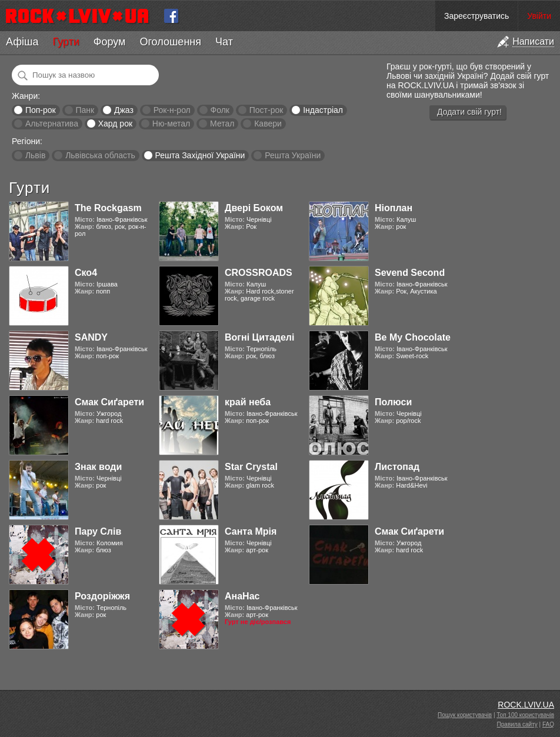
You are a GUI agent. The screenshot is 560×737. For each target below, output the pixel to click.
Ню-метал (171, 124)
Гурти (66, 42)
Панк (85, 110)
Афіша (22, 42)
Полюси (393, 402)
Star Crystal (251, 467)
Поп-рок (41, 110)
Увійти (539, 16)
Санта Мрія (251, 531)
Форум (110, 42)
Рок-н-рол (172, 110)
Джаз (124, 110)
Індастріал (323, 110)
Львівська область (100, 155)
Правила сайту (517, 724)
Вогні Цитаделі (259, 337)
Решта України (293, 155)
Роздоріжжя (102, 596)
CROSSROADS (259, 273)
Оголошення (170, 42)
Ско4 (86, 273)
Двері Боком (254, 208)
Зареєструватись (476, 16)
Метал (222, 124)
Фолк (220, 110)
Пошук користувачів (465, 715)
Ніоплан (394, 208)
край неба (248, 402)
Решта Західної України (200, 155)
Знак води (98, 467)
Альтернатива (52, 124)
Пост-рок (266, 110)
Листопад (397, 467)
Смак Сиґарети (109, 402)
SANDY (91, 337)
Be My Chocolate (413, 337)
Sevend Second (410, 273)
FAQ (548, 724)
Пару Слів (98, 531)
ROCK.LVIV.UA (526, 705)
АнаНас (242, 596)
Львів (35, 155)
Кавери (268, 124)
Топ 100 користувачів (525, 715)
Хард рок (115, 124)
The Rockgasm (108, 208)
